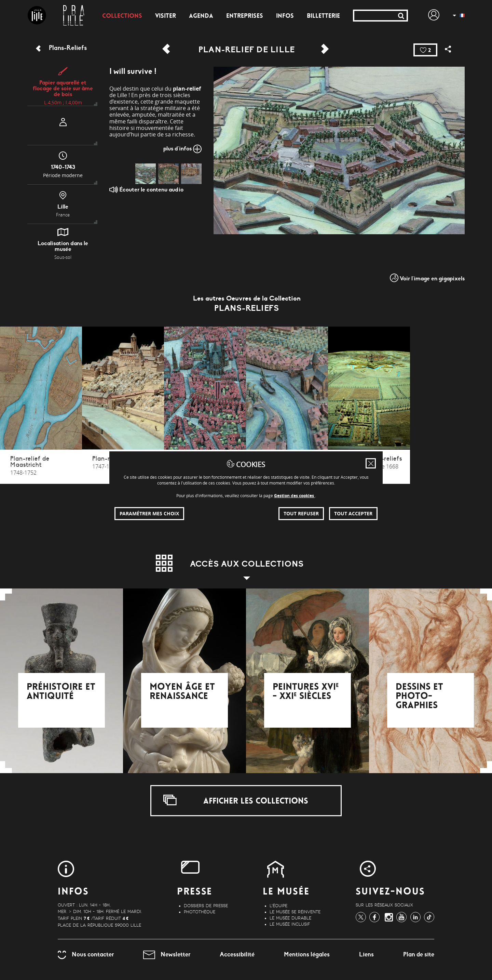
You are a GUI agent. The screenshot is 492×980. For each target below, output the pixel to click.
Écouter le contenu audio (146, 190)
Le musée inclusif (290, 924)
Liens (366, 954)
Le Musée (286, 892)
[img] (146, 174)
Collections (122, 16)
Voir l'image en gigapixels (427, 278)
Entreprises (245, 16)
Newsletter (167, 954)
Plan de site (419, 954)
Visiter (166, 16)
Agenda (201, 16)
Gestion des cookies (295, 496)
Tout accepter (353, 513)
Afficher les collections (236, 800)
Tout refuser (301, 513)
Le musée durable (290, 918)
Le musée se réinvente (295, 912)
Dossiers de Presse (206, 906)
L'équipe (278, 906)
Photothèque (200, 912)
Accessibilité (237, 954)
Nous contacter (86, 954)
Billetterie (323, 16)
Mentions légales (307, 954)
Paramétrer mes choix (149, 513)
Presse (195, 892)
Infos (285, 16)
